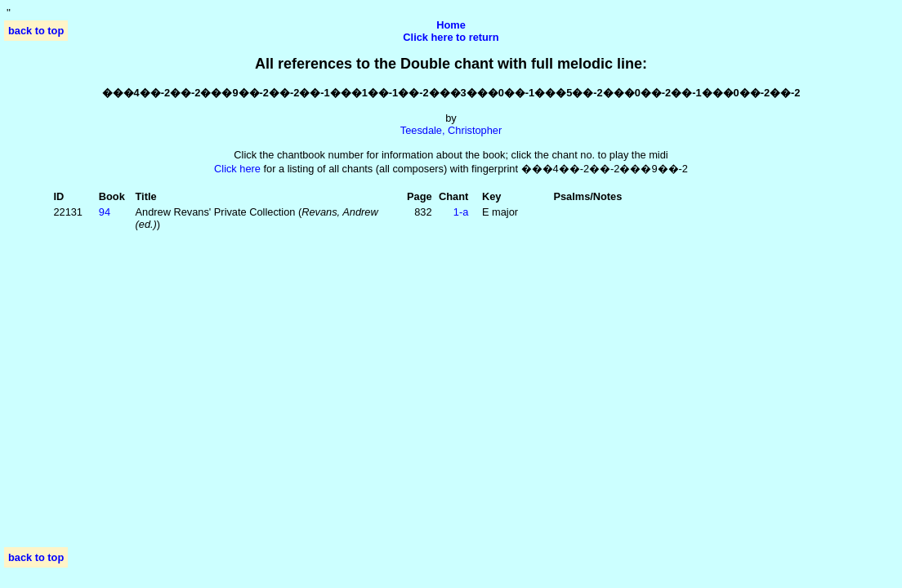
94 (105, 212)
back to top (36, 31)
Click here (237, 169)
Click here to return (451, 37)
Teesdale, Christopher (451, 130)
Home (451, 25)
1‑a (461, 212)
